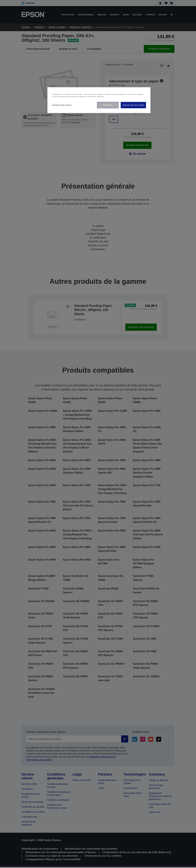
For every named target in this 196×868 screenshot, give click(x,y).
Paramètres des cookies (62, 105)
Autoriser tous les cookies (133, 105)
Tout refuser (108, 105)
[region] (99, 100)
